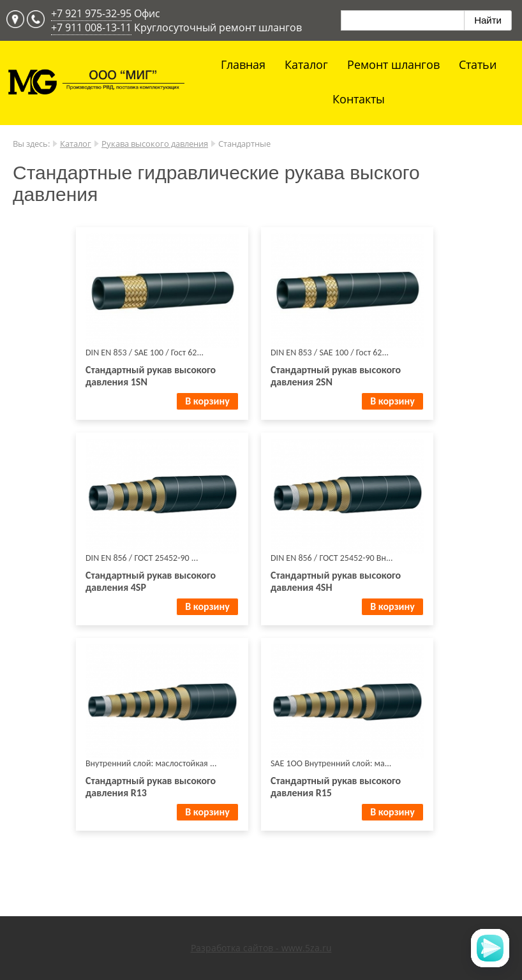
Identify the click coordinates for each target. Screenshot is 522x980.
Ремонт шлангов (393, 64)
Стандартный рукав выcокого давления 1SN (151, 376)
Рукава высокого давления (155, 144)
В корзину (207, 401)
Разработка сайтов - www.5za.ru (261, 948)
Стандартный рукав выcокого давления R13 (151, 787)
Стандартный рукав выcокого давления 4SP (151, 581)
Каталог (306, 64)
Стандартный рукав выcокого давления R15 (336, 787)
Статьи (478, 64)
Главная (243, 64)
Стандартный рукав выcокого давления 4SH (336, 581)
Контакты (359, 99)
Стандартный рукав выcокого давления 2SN (336, 376)
